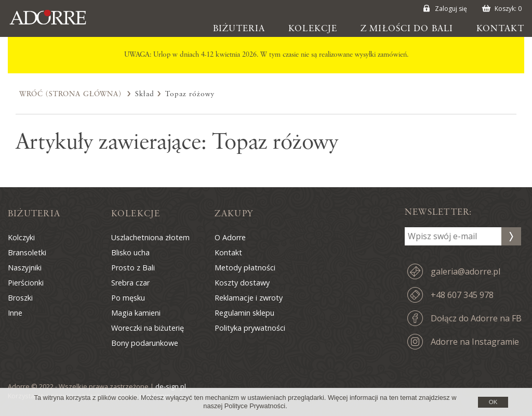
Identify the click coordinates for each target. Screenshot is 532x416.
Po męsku (128, 298)
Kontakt (500, 29)
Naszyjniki (25, 268)
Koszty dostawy (242, 283)
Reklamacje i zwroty (249, 298)
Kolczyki (21, 237)
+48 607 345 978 (462, 295)
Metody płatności (245, 268)
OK (493, 402)
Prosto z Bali (133, 268)
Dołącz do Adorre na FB (476, 318)
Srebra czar (130, 283)
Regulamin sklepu (244, 313)
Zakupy (234, 214)
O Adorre (230, 237)
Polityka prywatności (250, 328)
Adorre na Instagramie (475, 342)
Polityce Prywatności (255, 406)
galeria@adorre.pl (465, 271)
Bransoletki (27, 252)
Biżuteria (239, 29)
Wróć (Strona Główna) (70, 94)
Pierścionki (26, 283)
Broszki (20, 298)
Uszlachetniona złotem (150, 237)
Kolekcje (313, 29)
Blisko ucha (130, 252)
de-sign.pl (171, 386)
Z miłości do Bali (407, 29)
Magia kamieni (136, 313)
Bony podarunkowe (145, 343)
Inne (15, 313)
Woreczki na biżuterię (148, 328)
